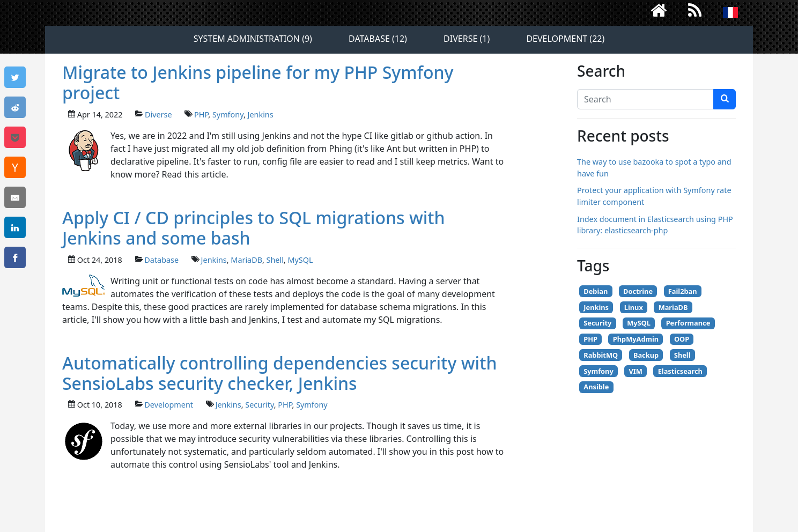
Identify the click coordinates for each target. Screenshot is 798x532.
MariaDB (246, 260)
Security (259, 405)
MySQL (300, 260)
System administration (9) (253, 39)
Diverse (158, 114)
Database (161, 260)
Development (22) (565, 39)
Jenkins (261, 114)
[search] (725, 99)
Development (169, 405)
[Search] (645, 99)
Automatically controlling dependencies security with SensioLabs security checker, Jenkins (280, 373)
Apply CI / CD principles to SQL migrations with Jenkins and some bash (254, 228)
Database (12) (378, 39)
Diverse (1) (467, 39)
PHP (201, 114)
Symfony (228, 114)
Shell (275, 260)
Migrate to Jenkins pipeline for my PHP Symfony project (258, 82)
